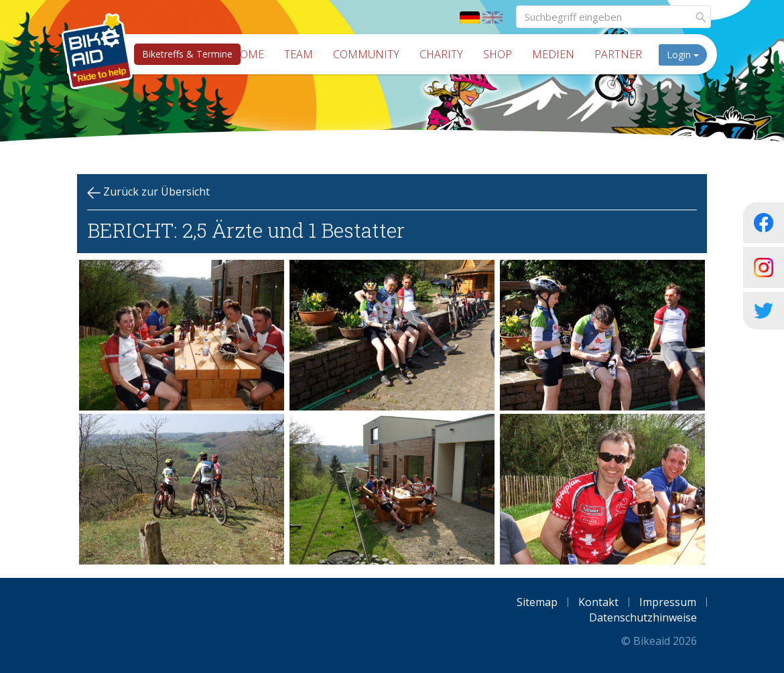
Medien (553, 54)
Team (299, 54)
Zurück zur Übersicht (148, 192)
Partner (618, 54)
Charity (441, 54)
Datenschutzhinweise (643, 617)
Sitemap (537, 602)
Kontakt (598, 602)
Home (248, 54)
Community (366, 54)
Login (683, 55)
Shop (498, 54)
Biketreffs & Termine (187, 54)
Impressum (668, 602)
